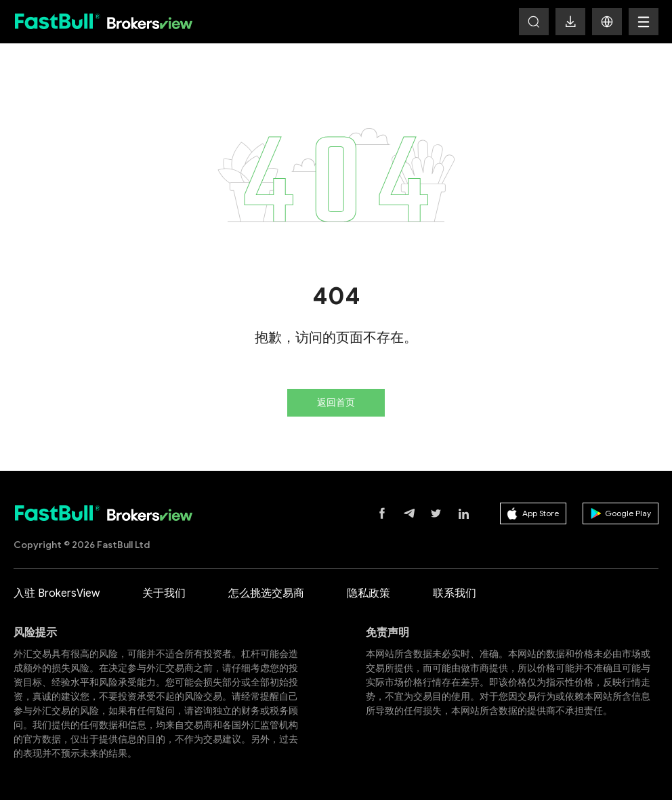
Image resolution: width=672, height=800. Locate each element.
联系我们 (455, 593)
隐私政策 (369, 593)
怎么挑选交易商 (266, 593)
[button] (607, 22)
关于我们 (164, 593)
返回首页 (336, 403)
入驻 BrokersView (57, 593)
